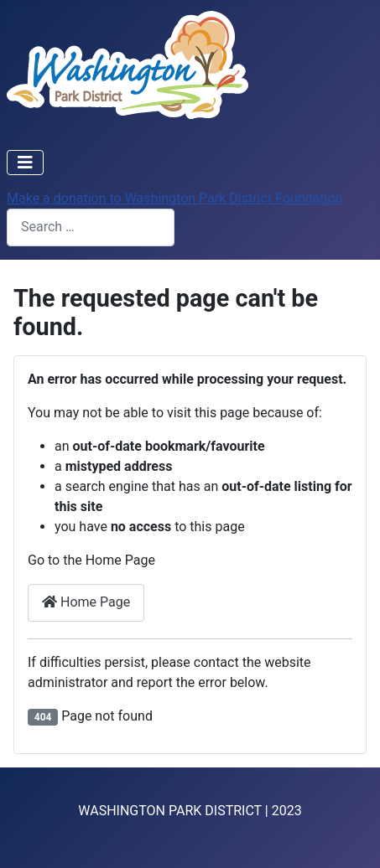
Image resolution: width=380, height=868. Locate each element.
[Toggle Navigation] (25, 163)
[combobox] (91, 227)
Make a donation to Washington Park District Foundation (174, 198)
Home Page (86, 602)
